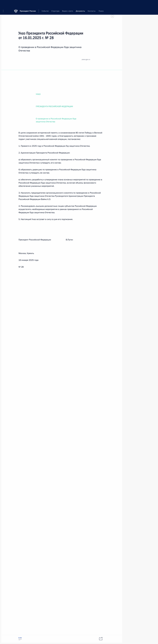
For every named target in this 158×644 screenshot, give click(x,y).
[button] (4, 4)
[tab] (20, 639)
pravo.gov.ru (86, 59)
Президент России (28, 4)
